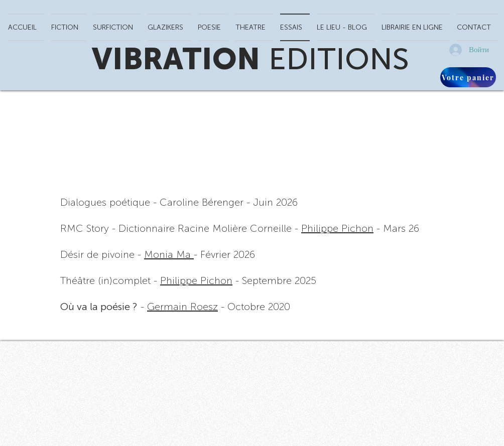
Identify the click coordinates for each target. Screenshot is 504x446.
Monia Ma (169, 254)
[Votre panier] (468, 77)
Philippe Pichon (337, 228)
